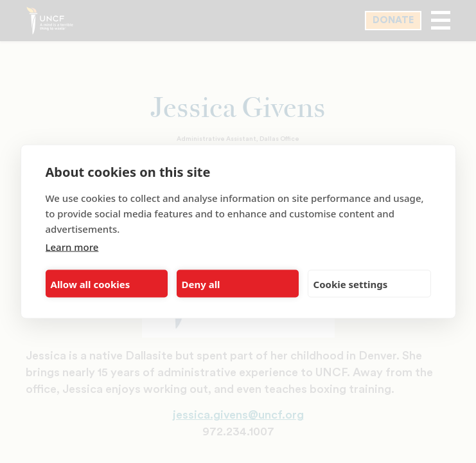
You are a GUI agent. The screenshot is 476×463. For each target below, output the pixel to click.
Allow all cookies (91, 284)
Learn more (72, 247)
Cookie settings (351, 284)
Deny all (201, 284)
